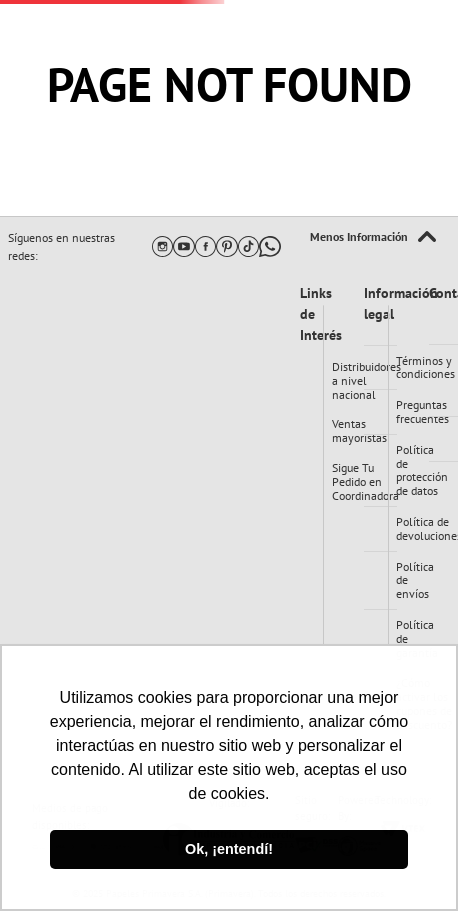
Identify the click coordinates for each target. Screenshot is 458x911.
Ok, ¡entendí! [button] (229, 849)
